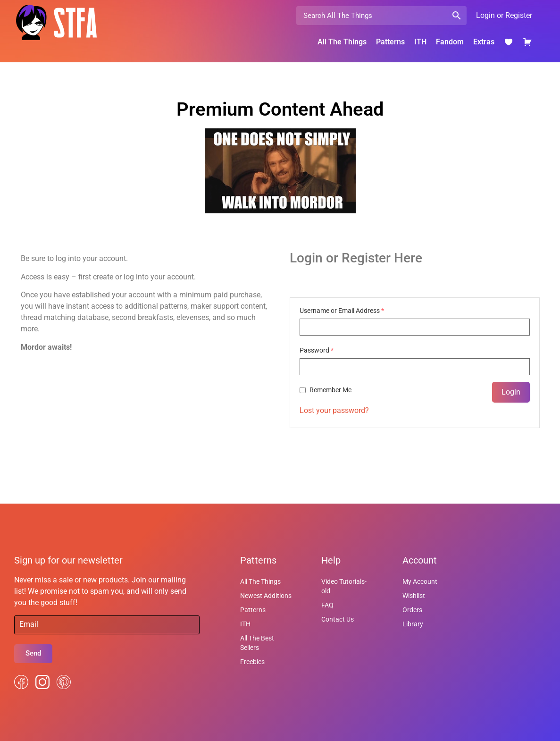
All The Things (342, 42)
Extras (484, 42)
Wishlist (414, 596)
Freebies (252, 662)
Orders (412, 610)
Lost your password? (334, 410)
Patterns (390, 42)
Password (317, 350)
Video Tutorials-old (344, 586)
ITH (420, 42)
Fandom (450, 42)
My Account (420, 581)
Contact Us (338, 619)
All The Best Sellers (257, 643)
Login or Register (504, 15)
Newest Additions (266, 596)
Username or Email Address (342, 311)
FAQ (327, 605)
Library (413, 624)
